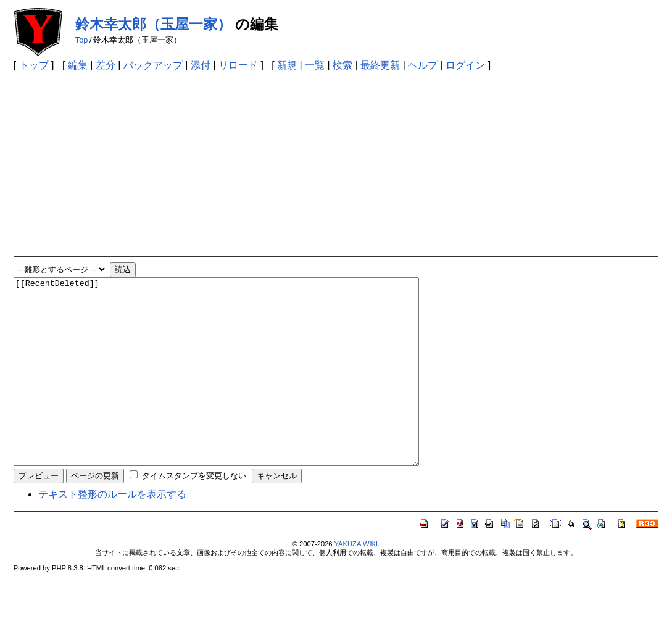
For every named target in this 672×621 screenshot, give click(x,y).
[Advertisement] (336, 164)
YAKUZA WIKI (356, 581)
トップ (34, 65)
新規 (287, 65)
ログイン (465, 65)
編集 (78, 65)
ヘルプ (423, 65)
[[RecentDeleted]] (241, 390)
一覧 (315, 65)
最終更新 (380, 65)
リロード (238, 65)
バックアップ (153, 65)
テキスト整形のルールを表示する (112, 531)
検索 (342, 65)
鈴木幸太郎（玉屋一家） (153, 24)
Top (82, 40)
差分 (106, 65)
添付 (201, 65)
